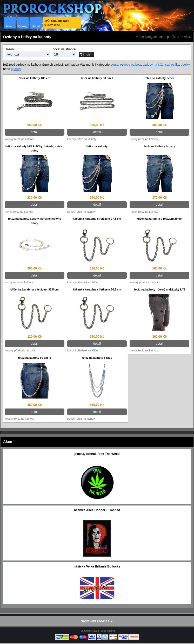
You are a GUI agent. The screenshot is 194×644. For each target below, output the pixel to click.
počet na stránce (64, 49)
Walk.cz (111, 631)
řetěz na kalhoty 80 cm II (97, 78)
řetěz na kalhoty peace (160, 78)
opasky (16, 69)
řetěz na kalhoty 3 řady (97, 358)
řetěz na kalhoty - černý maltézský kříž (159, 289)
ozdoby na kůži (153, 65)
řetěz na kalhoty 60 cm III (34, 358)
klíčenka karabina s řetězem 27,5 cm (97, 219)
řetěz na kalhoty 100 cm (34, 78)
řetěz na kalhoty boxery (159, 146)
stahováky (172, 65)
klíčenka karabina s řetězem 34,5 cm (97, 289)
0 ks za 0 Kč (57, 23)
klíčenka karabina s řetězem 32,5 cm (34, 289)
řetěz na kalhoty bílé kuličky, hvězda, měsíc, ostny (35, 148)
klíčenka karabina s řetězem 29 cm (159, 219)
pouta (115, 65)
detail (34, 132)
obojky (185, 65)
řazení (10, 49)
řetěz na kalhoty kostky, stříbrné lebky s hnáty (35, 221)
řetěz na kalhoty (97, 146)
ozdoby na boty (131, 65)
